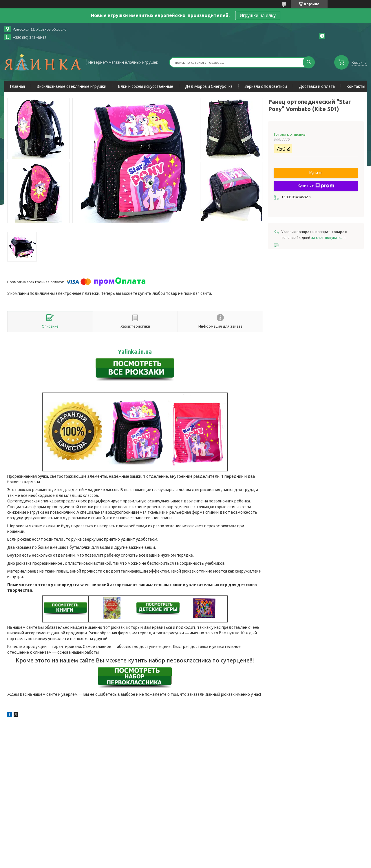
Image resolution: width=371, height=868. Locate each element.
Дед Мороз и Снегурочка (209, 86)
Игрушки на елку (258, 15)
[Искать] (309, 62)
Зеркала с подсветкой (266, 86)
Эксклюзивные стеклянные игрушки (72, 86)
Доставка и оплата (317, 86)
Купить (316, 173)
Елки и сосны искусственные (146, 86)
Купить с (316, 186)
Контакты (356, 86)
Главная (18, 86)
